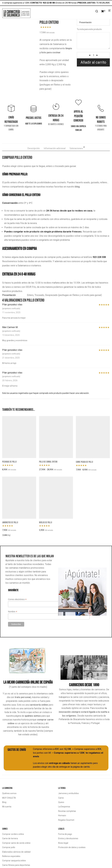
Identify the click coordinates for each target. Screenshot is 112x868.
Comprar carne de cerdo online (16, 843)
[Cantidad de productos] (94, 55)
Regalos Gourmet (66, 820)
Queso (61, 802)
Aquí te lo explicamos (34, 124)
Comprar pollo (9, 847)
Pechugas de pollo (9, 462)
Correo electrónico (17, 599)
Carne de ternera (10, 838)
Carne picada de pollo (84, 462)
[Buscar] (97, 11)
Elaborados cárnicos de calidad (16, 852)
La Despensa (64, 807)
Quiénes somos (9, 793)
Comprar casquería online (14, 861)
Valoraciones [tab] (77, 148)
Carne (61, 798)
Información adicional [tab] (55, 148)
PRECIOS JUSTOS (89, 3)
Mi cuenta (7, 807)
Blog (4, 802)
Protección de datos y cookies (72, 847)
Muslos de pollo (45, 522)
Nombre (13, 612)
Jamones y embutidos (68, 793)
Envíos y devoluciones (68, 838)
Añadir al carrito (93, 62)
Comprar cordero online (13, 834)
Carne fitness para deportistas (16, 865)
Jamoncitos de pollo (10, 522)
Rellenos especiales (11, 856)
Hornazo (62, 815)
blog (77, 187)
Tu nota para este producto (89, 29)
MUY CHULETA (9, 798)
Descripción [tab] (34, 148)
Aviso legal (63, 843)
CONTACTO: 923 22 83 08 (45, 3)
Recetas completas (67, 811)
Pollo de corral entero (48, 462)
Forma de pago (65, 834)
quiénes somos (33, 716)
